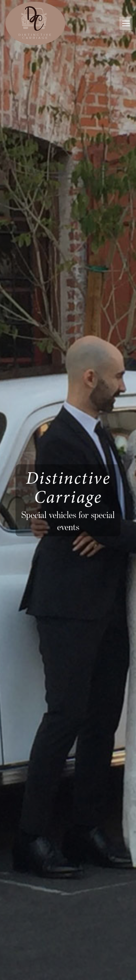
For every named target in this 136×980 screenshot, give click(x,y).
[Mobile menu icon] (126, 23)
